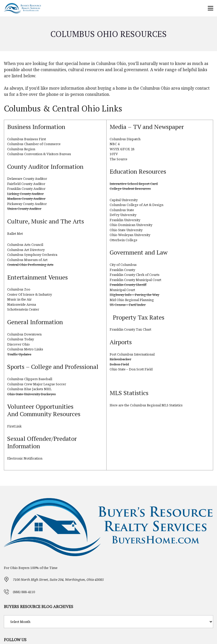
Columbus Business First (27, 139)
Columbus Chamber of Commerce (34, 144)
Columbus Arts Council (25, 245)
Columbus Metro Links (25, 349)
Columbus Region (21, 149)
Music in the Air (19, 299)
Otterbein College (124, 240)
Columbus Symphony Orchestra (32, 255)
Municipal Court (122, 290)
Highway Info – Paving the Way (134, 295)
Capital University (124, 200)
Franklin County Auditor (26, 189)
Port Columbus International (132, 354)
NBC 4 (115, 144)
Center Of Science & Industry (30, 294)
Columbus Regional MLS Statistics (156, 405)
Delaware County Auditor (27, 179)
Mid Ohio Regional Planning (132, 300)
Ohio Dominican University (131, 225)
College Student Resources (130, 189)
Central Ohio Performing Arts (30, 265)
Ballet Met (15, 234)
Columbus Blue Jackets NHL (29, 389)
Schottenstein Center (23, 309)
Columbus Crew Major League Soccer (37, 384)
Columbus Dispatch (125, 139)
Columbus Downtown (24, 334)
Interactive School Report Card (134, 184)
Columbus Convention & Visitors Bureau (39, 154)
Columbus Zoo (19, 289)
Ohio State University (126, 230)
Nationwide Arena (22, 304)
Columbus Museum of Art (27, 260)
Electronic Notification (25, 458)
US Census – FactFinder (128, 305)
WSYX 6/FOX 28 (122, 149)
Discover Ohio (18, 344)
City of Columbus (123, 265)
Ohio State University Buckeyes (31, 394)
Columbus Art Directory (26, 250)
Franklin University (125, 220)
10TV (114, 154)
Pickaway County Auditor (27, 204)
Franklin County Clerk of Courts (135, 275)
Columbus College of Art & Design (136, 205)
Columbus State (122, 210)
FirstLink (14, 426)
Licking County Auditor (25, 194)
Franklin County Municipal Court (135, 280)
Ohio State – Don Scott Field (131, 369)
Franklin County (122, 270)
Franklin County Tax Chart (130, 329)
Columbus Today (21, 339)
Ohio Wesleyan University (130, 235)
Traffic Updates (19, 354)
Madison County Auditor (26, 199)
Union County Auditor (24, 209)
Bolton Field (119, 364)
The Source (119, 159)
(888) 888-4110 (24, 592)
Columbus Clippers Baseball (30, 379)
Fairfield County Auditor (26, 184)
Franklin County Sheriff (128, 285)
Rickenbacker (120, 359)
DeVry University (123, 215)
